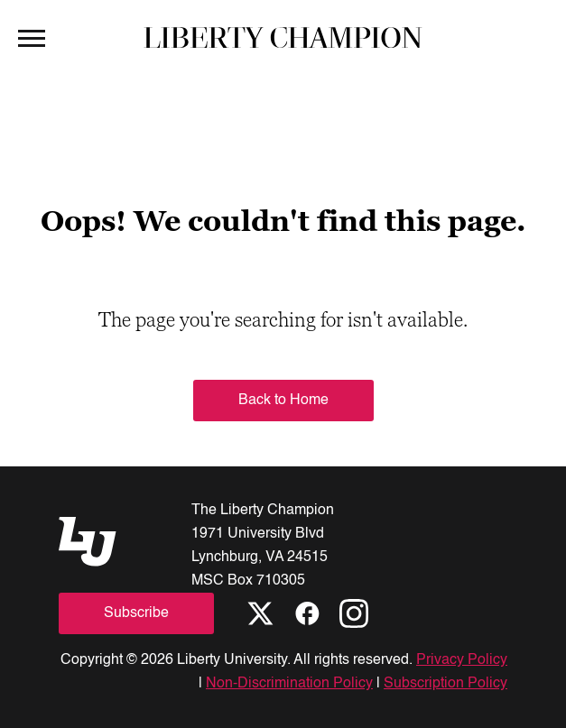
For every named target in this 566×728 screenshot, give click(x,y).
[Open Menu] (32, 37)
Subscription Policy (445, 684)
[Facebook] (307, 613)
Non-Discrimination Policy (289, 684)
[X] (260, 613)
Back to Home (283, 401)
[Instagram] (354, 613)
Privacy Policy (462, 660)
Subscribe (136, 613)
